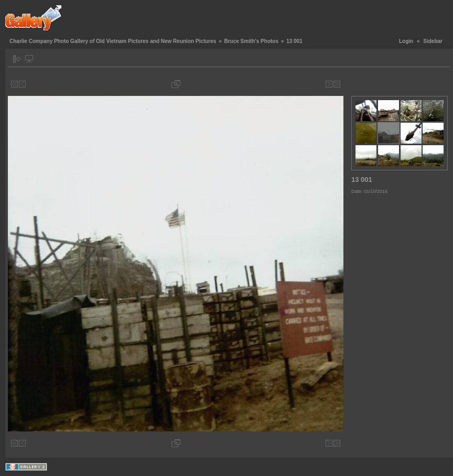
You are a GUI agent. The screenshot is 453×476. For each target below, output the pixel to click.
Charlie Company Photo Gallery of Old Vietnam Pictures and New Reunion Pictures (113, 41)
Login (406, 41)
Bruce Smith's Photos (251, 41)
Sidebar (433, 41)
